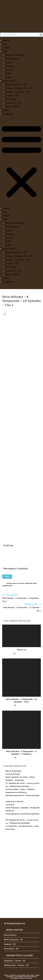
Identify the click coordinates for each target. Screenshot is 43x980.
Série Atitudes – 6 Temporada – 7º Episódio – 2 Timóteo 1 (21, 753)
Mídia (5, 51)
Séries (8, 77)
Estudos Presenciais (15, 55)
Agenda (6, 40)
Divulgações (8, 114)
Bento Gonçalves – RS (16, 84)
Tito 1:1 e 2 (21, 650)
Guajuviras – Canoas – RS (15, 961)
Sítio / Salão (11, 99)
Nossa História (12, 106)
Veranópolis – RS (13, 103)
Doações (6, 48)
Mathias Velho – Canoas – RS (16, 965)
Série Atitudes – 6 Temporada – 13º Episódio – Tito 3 (21, 700)
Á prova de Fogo (13, 774)
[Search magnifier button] (41, 35)
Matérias (9, 70)
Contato (6, 110)
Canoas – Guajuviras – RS (17, 92)
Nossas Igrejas (9, 81)
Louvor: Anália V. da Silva (15, 583)
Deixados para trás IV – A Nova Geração (23, 795)
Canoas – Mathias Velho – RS (19, 88)
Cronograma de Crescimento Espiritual (22, 814)
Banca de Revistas (13, 771)
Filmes (8, 62)
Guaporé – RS (12, 95)
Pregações (10, 66)
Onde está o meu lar (14, 802)
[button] (21, 161)
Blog (4, 44)
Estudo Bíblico (12, 59)
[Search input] (20, 35)
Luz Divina (10, 805)
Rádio (8, 73)
